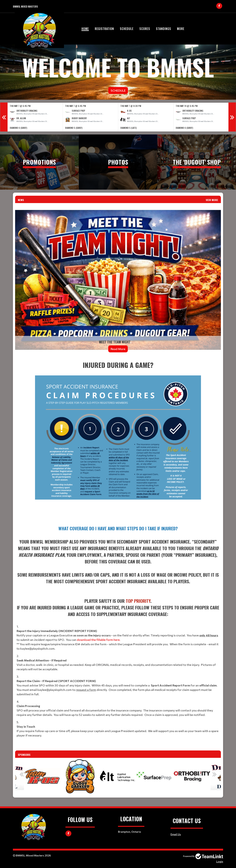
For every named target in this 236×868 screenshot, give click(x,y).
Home (85, 29)
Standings (164, 29)
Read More (118, 349)
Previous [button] (4, 117)
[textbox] (118, 440)
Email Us (176, 834)
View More (212, 200)
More (181, 29)
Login (220, 861)
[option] (35, 117)
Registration (104, 29)
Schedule (127, 29)
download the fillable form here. (99, 640)
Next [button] (232, 117)
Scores (145, 29)
